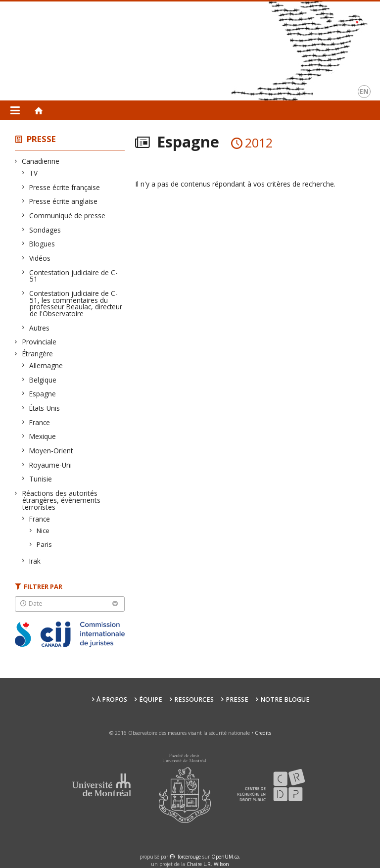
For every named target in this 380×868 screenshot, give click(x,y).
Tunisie (41, 479)
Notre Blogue (285, 699)
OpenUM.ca (225, 857)
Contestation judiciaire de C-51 (74, 276)
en (364, 91)
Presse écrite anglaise (64, 201)
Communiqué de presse (68, 216)
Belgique (43, 380)
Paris (45, 544)
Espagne (43, 394)
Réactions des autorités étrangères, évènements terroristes (61, 500)
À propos (112, 699)
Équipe (151, 699)
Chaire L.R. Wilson (208, 864)
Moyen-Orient (51, 451)
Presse (41, 139)
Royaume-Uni (51, 465)
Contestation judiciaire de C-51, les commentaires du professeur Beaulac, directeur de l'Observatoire (76, 303)
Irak (35, 561)
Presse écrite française (65, 187)
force (189, 857)
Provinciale (39, 342)
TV (34, 173)
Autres (40, 328)
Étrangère (38, 354)
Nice (43, 530)
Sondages (45, 230)
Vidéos (40, 258)
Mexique (43, 436)
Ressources (194, 699)
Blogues (42, 244)
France (40, 422)
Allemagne (46, 365)
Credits (263, 733)
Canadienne (41, 161)
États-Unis (45, 408)
